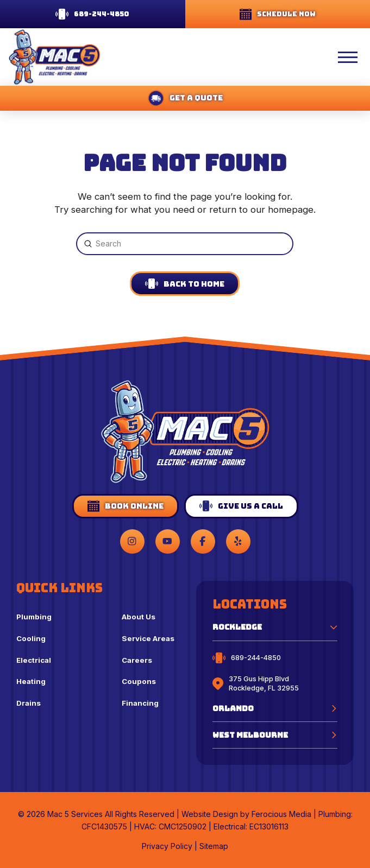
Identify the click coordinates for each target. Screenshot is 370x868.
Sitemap (214, 846)
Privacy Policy (167, 846)
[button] (318, 57)
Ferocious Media (281, 814)
